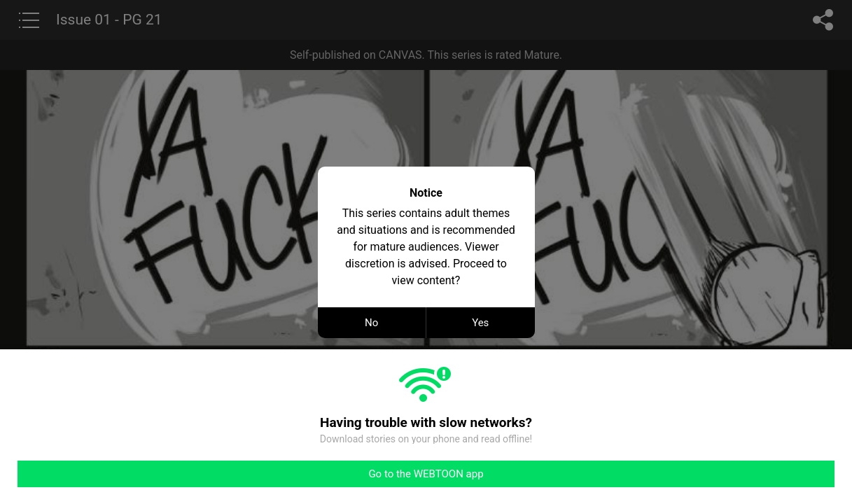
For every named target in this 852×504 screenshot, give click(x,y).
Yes (480, 323)
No (371, 323)
